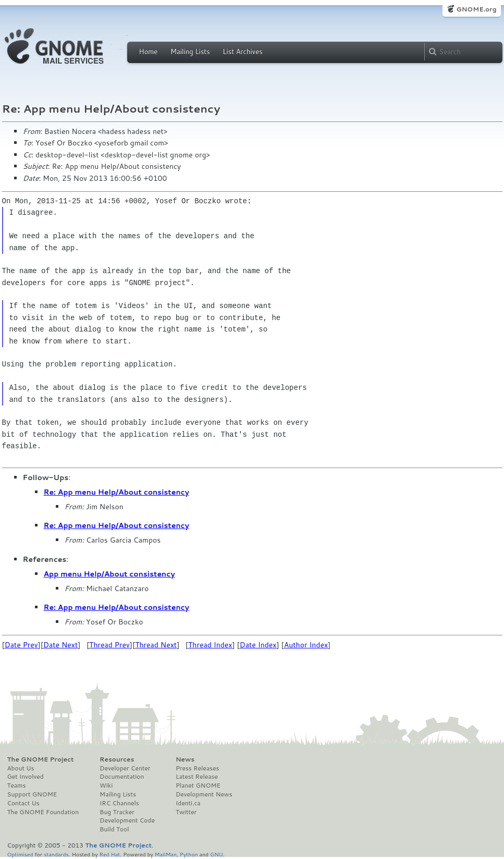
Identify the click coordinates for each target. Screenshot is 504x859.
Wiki (106, 786)
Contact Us (23, 803)
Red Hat (109, 854)
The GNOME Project (41, 759)
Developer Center (125, 768)
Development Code (127, 820)
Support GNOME (32, 794)
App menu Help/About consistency (109, 574)
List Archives (242, 52)
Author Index (306, 645)
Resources (117, 759)
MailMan (166, 854)
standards (56, 854)
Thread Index (210, 645)
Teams (17, 786)
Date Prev (21, 645)
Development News (204, 794)
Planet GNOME (198, 786)
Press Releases (197, 768)
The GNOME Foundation (43, 812)
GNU (217, 854)
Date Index (258, 645)
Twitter (186, 812)
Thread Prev (109, 645)
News (185, 759)
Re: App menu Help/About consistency (116, 492)
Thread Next (156, 645)
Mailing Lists (190, 52)
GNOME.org (476, 9)
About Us (21, 768)
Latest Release (197, 777)
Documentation (122, 777)
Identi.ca (188, 803)
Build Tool (114, 829)
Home (149, 52)
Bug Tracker (117, 812)
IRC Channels (119, 803)
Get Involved (26, 777)
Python (189, 854)
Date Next (60, 645)
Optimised (20, 854)
